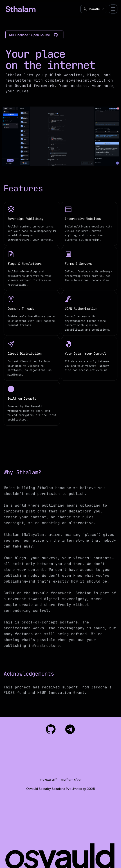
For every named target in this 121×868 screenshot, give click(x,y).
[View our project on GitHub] (51, 729)
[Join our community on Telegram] (70, 729)
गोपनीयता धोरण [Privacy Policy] (71, 780)
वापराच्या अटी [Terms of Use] (48, 780)
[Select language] (94, 9)
